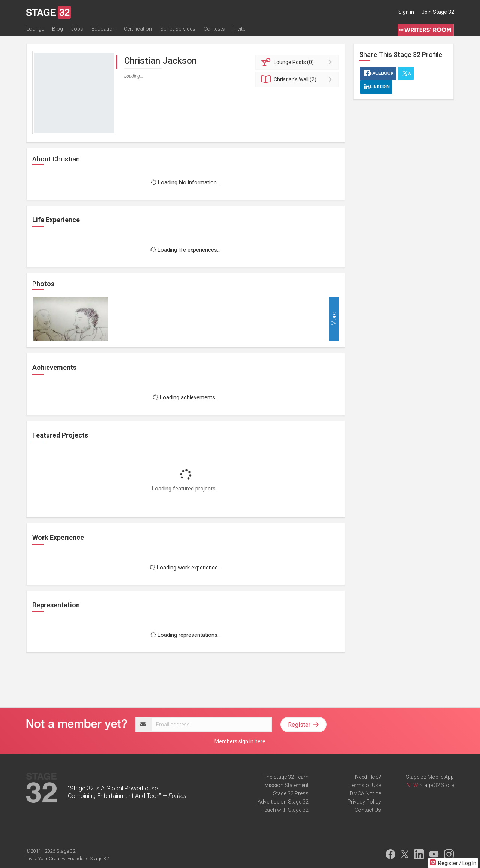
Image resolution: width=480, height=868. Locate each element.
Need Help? (368, 777)
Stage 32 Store (436, 785)
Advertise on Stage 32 (283, 802)
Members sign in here (240, 741)
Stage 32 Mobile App (430, 777)
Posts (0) (298, 62)
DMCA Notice (365, 793)
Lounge (35, 29)
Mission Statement (286, 785)
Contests (214, 29)
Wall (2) (298, 79)
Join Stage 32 (438, 12)
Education (103, 29)
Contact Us (368, 810)
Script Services (178, 29)
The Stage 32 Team (286, 777)
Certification (138, 29)
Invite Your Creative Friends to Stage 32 (67, 858)
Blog (58, 29)
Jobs (77, 29)
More (334, 319)
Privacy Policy (364, 802)
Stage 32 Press (291, 793)
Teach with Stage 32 (285, 810)
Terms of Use (365, 785)
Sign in (406, 12)
